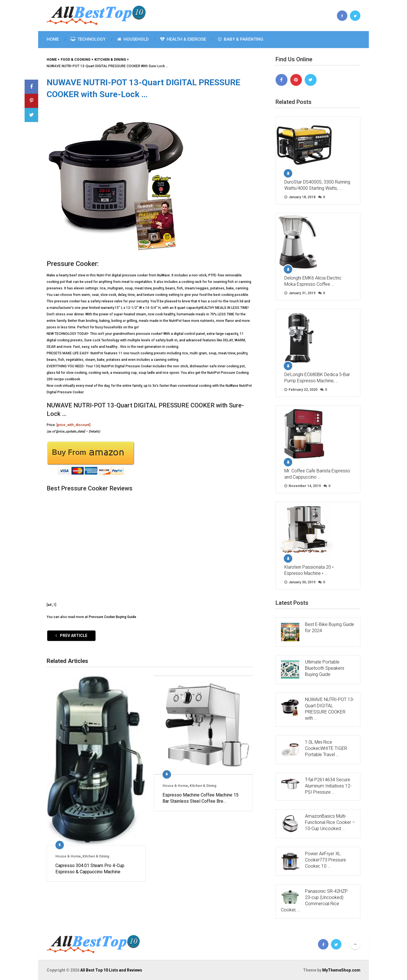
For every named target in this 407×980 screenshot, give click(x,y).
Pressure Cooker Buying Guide (112, 617)
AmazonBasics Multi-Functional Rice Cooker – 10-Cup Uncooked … (330, 822)
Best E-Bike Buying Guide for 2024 (330, 627)
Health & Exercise (183, 39)
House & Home (68, 856)
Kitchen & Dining (96, 856)
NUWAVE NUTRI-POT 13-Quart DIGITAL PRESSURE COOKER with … (330, 709)
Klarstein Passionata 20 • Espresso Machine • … (309, 570)
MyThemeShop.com (341, 970)
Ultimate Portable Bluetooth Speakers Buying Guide (325, 668)
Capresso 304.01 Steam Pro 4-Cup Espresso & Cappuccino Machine (90, 869)
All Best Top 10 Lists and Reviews (111, 970)
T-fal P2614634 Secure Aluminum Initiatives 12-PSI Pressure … (328, 786)
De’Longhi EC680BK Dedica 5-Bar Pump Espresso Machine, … (317, 378)
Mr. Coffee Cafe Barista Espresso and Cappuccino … (317, 474)
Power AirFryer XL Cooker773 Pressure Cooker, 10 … (325, 860)
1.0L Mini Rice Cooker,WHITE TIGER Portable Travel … (326, 748)
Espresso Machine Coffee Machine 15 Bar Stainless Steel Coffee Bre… (201, 798)
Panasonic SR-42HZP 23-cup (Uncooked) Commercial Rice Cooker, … (314, 901)
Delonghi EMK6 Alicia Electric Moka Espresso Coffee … (313, 281)
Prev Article (71, 636)
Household (133, 39)
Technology (88, 39)
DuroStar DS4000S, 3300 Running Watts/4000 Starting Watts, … (317, 185)
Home (53, 39)
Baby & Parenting (241, 39)
